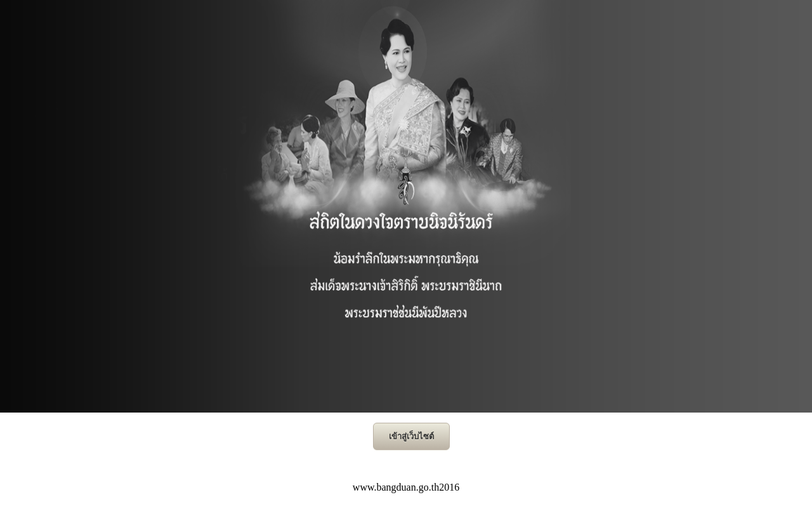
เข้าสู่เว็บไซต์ (411, 436)
